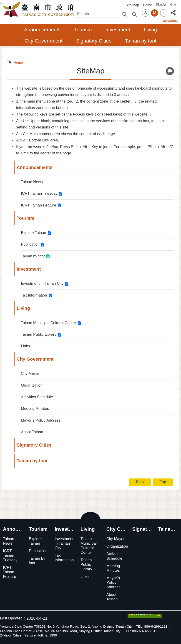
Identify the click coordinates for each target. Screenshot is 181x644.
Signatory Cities (94, 41)
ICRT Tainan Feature (39, 205)
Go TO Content (2, 2)
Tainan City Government (40, 9)
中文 (173, 5)
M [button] (155, 13)
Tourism (83, 30)
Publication (30, 244)
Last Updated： (13, 618)
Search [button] (125, 14)
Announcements (42, 30)
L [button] (164, 13)
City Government (43, 41)
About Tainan (32, 432)
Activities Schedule (37, 397)
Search (81, 13)
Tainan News (32, 182)
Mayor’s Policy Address (41, 420)
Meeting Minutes (35, 409)
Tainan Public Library (39, 334)
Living (150, 30)
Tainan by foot (141, 41)
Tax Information (34, 295)
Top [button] (163, 482)
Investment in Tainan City (42, 283)
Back (140, 482)
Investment (118, 30)
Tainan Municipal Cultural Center (49, 323)
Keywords (169, 21)
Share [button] (173, 10)
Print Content (170, 71)
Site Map (132, 5)
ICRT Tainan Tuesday (39, 193)
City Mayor (30, 374)
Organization (32, 385)
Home (148, 5)
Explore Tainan (34, 233)
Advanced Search (134, 14)
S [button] (145, 13)
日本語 (161, 5)
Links (25, 346)
